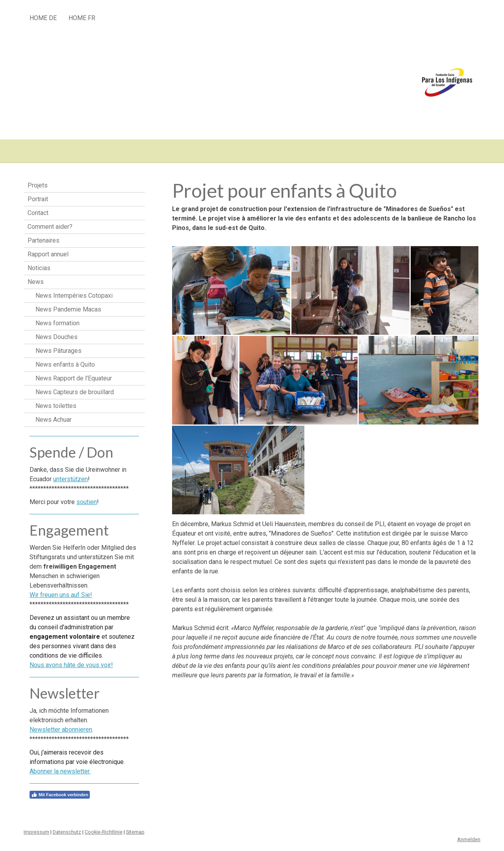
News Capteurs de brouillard (75, 392)
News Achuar (54, 420)
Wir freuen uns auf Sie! (61, 595)
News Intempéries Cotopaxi (74, 296)
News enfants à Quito (65, 364)
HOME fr (82, 18)
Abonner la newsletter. (60, 771)
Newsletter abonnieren (61, 730)
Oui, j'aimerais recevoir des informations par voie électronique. (77, 762)
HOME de (43, 18)
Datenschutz (67, 832)
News (36, 282)
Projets (38, 185)
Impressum (36, 832)
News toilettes (56, 406)
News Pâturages (58, 351)
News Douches (57, 337)
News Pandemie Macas (68, 309)
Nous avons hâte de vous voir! (71, 665)
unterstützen (70, 479)
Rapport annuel (48, 254)
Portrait (38, 199)
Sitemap (135, 832)
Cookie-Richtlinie (104, 832)
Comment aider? (50, 227)
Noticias (39, 268)
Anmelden (469, 839)
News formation (57, 323)
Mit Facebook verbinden (60, 795)
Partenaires (44, 240)
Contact (38, 213)
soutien (87, 502)
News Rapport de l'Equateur (74, 378)
